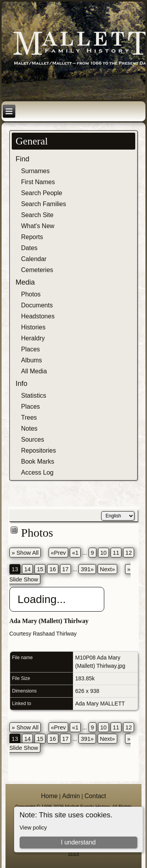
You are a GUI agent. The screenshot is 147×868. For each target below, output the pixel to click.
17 (65, 569)
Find (23, 159)
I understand (78, 842)
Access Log (37, 472)
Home (49, 796)
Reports (32, 237)
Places (31, 349)
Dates (29, 248)
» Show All (25, 553)
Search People (42, 193)
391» (87, 569)
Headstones (38, 316)
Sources (33, 439)
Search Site (37, 215)
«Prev (58, 553)
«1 (75, 553)
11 (116, 553)
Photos (31, 294)
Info (22, 384)
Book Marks (38, 461)
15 (40, 569)
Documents (37, 305)
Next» (107, 569)
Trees (29, 418)
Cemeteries (37, 270)
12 (129, 553)
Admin (71, 796)
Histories (33, 327)
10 (103, 553)
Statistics (34, 396)
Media (25, 282)
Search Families (44, 204)
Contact (95, 796)
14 (27, 569)
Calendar (34, 259)
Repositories (39, 450)
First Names (38, 182)
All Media (34, 371)
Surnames (35, 171)
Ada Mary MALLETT (100, 704)
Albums (32, 360)
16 (53, 569)
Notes (29, 429)
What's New (38, 226)
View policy (33, 828)
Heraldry (33, 338)
